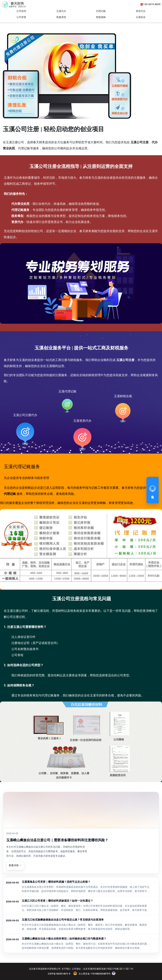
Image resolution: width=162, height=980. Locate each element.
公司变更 (21, 17)
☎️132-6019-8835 (150, 4)
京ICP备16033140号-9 (59, 974)
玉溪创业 (141, 17)
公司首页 (21, 11)
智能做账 (101, 17)
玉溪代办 (61, 11)
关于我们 (66, 969)
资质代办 (141, 11)
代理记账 (101, 11)
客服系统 (61, 17)
